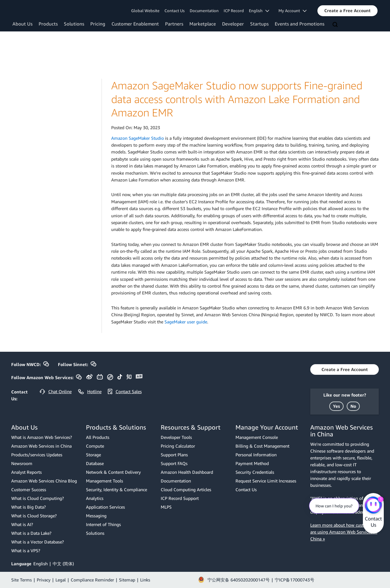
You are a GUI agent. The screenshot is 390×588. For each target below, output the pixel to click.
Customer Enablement (135, 24)
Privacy (44, 580)
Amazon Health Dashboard (187, 472)
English (40, 564)
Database (95, 463)
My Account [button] (292, 11)
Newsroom (22, 463)
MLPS (166, 507)
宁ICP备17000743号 (295, 580)
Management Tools (105, 481)
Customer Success (29, 489)
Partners (174, 24)
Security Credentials (255, 472)
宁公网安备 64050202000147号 (239, 580)
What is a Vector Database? (38, 542)
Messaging (96, 516)
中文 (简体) (63, 564)
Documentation (204, 11)
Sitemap (127, 580)
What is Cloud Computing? (38, 498)
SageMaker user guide (186, 322)
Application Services (105, 507)
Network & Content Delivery (113, 472)
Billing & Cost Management (262, 446)
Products (48, 24)
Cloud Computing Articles (186, 489)
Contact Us (175, 11)
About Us (22, 24)
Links (145, 580)
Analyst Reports (26, 472)
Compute (95, 446)
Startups (259, 24)
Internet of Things (103, 524)
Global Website (145, 11)
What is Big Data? (29, 507)
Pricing (98, 24)
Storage (93, 455)
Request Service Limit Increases (266, 481)
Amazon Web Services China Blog (44, 481)
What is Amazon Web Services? (42, 437)
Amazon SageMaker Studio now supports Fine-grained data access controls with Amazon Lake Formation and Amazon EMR (237, 99)
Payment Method (252, 463)
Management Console (257, 437)
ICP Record (234, 11)
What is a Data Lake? (31, 533)
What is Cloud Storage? (34, 516)
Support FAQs (174, 463)
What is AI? (22, 524)
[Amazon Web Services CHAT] (373, 506)
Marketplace (203, 24)
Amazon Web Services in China (41, 446)
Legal (61, 580)
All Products (98, 437)
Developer (233, 24)
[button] (347, 11)
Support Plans (174, 455)
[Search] (336, 25)
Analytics (95, 498)
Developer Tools (176, 437)
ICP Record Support (180, 498)
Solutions (74, 24)
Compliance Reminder (92, 580)
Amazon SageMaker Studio (138, 138)
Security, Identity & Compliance (117, 489)
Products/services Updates (37, 455)
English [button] (259, 11)
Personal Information (256, 455)
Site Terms (21, 580)
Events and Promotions (300, 24)
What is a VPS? (26, 550)
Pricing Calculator (178, 446)
